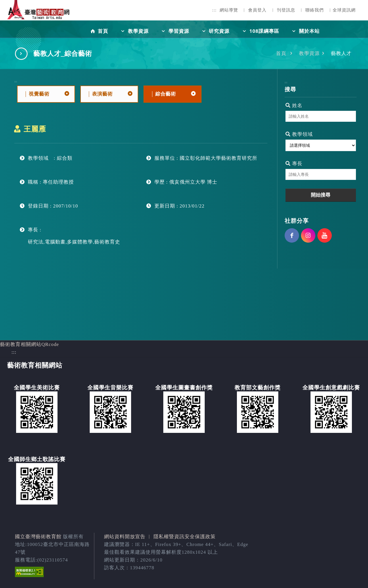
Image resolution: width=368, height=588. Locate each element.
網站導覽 (229, 10)
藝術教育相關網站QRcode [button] (29, 344)
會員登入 (257, 10)
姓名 (294, 105)
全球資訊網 (344, 10)
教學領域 (299, 134)
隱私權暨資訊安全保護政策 (185, 537)
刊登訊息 (286, 10)
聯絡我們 (315, 10)
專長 (294, 164)
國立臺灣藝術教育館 (38, 537)
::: (214, 10)
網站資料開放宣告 (125, 537)
